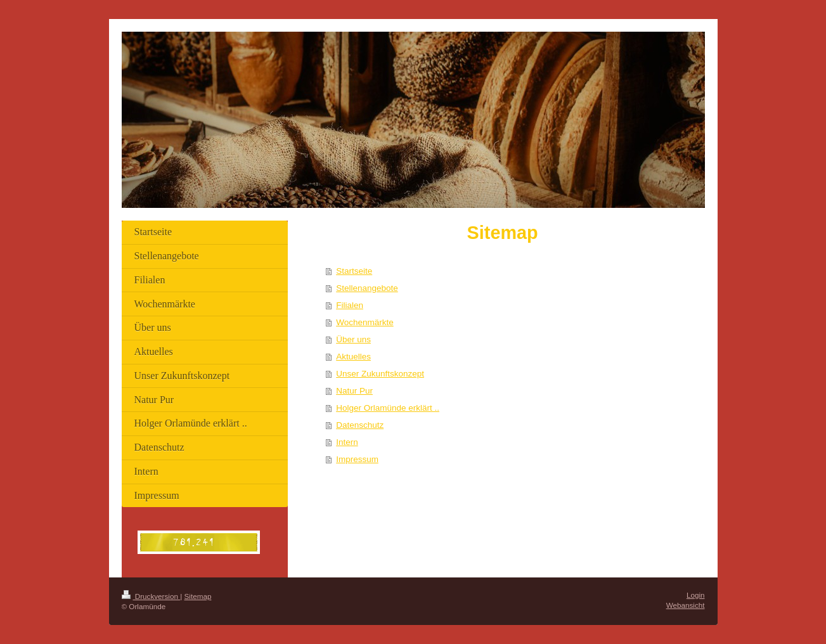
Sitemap (198, 596)
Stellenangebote (367, 288)
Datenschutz (360, 425)
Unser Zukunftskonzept (380, 374)
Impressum (357, 459)
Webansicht (686, 605)
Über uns (353, 339)
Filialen (350, 305)
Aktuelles (353, 357)
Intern (347, 442)
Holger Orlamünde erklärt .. (388, 408)
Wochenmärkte (365, 322)
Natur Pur (354, 391)
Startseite (354, 271)
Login (696, 595)
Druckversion (151, 596)
